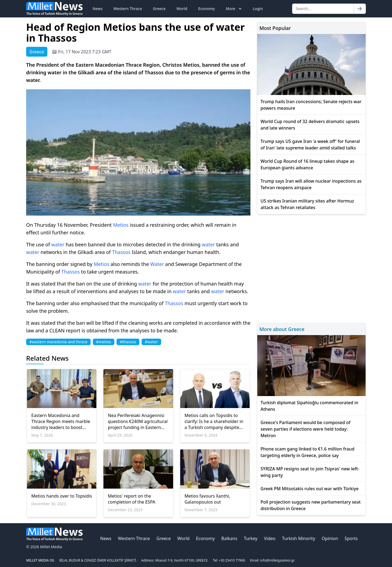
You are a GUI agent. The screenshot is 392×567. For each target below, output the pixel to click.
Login (258, 9)
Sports (351, 538)
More (234, 9)
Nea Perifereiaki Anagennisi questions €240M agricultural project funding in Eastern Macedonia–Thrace (138, 421)
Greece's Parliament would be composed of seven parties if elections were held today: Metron (305, 429)
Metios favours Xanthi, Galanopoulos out (207, 499)
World (182, 9)
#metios (104, 342)
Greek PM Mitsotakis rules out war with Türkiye (310, 489)
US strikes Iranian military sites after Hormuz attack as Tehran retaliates (307, 204)
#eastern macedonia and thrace (58, 342)
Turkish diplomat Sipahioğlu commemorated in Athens (309, 406)
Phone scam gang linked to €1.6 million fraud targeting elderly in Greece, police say (307, 452)
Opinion (330, 538)
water (58, 244)
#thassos (128, 342)
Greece (159, 9)
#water (151, 342)
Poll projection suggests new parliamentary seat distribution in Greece (311, 505)
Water (157, 264)
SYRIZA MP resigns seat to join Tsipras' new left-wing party (310, 472)
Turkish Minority (299, 538)
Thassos (121, 252)
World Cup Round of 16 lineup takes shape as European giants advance (307, 164)
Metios (121, 225)
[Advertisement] (311, 268)
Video (270, 538)
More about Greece (282, 329)
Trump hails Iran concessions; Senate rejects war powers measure (311, 105)
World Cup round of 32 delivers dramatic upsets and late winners (310, 125)
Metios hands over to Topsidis (62, 496)
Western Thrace (128, 9)
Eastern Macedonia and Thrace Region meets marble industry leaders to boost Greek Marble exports (61, 421)
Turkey (251, 538)
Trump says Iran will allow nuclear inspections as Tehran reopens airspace (311, 184)
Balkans (229, 538)
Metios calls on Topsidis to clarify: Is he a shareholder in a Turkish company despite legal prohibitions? (214, 421)
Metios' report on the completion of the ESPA (131, 499)
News (98, 9)
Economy (206, 9)
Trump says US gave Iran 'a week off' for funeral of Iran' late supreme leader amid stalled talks (310, 145)
